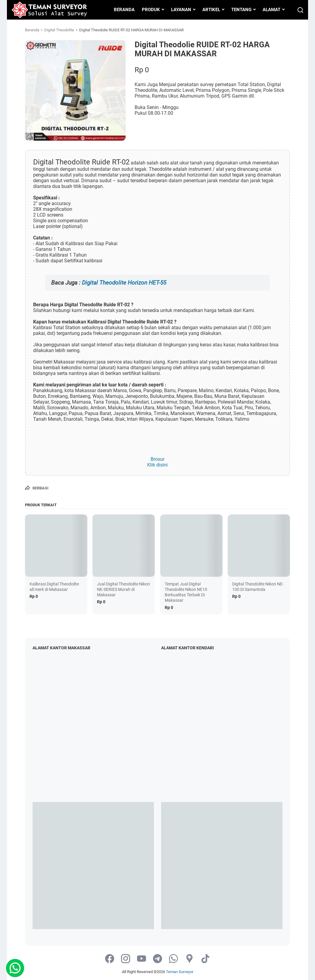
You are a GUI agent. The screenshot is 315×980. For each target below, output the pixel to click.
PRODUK (151, 10)
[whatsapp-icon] (173, 959)
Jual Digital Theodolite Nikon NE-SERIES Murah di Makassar (123, 589)
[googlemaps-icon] (189, 959)
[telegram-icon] (157, 959)
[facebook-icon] (110, 959)
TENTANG (241, 10)
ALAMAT (271, 10)
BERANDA (124, 10)
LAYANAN (181, 10)
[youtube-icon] (142, 959)
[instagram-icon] (126, 959)
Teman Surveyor (180, 972)
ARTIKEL (211, 10)
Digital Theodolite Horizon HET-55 (124, 283)
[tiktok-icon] (205, 959)
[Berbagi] (37, 488)
